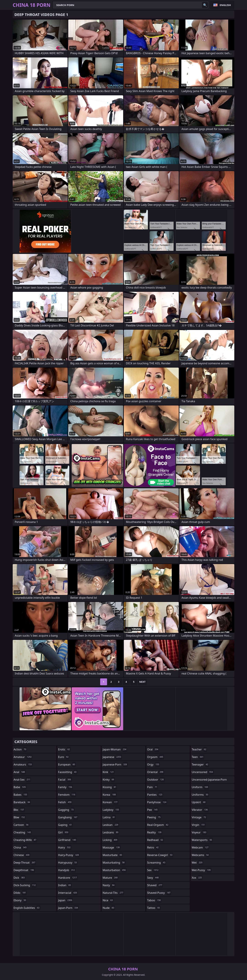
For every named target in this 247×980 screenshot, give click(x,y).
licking (110, 840)
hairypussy (68, 863)
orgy (154, 764)
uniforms (200, 795)
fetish (65, 802)
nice (108, 900)
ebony (20, 900)
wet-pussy (201, 870)
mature (110, 878)
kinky (109, 780)
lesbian (111, 825)
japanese (112, 757)
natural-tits (113, 893)
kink (109, 772)
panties (155, 795)
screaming (157, 863)
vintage (199, 817)
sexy (153, 878)
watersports (202, 840)
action (20, 749)
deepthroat (24, 870)
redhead (155, 840)
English (225, 5)
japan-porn (69, 908)
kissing (110, 787)
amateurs (23, 764)
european (67, 764)
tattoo (154, 908)
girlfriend (67, 840)
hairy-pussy (69, 855)
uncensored (203, 772)
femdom (67, 795)
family (66, 787)
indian (65, 885)
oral (153, 749)
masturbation (114, 870)
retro (153, 847)
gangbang (68, 817)
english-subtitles (27, 908)
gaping (65, 825)
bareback (22, 802)
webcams (201, 855)
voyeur (199, 832)
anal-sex (22, 780)
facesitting (68, 772)
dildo (20, 893)
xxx (197, 878)
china (20, 847)
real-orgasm (158, 825)
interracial (68, 893)
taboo (154, 900)
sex (153, 870)
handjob (67, 870)
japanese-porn (115, 764)
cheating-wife (25, 840)
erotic (64, 749)
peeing (154, 817)
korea (110, 795)
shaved (155, 885)
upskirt (199, 802)
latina (109, 817)
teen (198, 757)
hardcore (68, 878)
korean (110, 802)
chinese (22, 855)
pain (153, 787)
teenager (200, 764)
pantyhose (157, 802)
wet (197, 863)
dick (20, 878)
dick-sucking (25, 885)
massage (111, 847)
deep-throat (25, 863)
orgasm (156, 757)
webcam (200, 847)
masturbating (114, 863)
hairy (65, 847)
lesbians (111, 832)
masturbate (113, 855)
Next (142, 682)
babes (21, 795)
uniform (200, 787)
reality (155, 832)
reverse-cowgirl (160, 855)
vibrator (200, 810)
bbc (19, 810)
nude (109, 908)
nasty (109, 885)
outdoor (156, 780)
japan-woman (115, 749)
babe (20, 787)
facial (65, 780)
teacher (199, 749)
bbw (20, 817)
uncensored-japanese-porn (209, 780)
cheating (23, 832)
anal (20, 772)
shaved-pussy (159, 893)
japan (66, 900)
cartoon (21, 825)
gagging (66, 810)
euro (64, 757)
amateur (23, 757)
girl (64, 832)
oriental (156, 772)
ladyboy (111, 810)
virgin (199, 825)
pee (153, 810)
